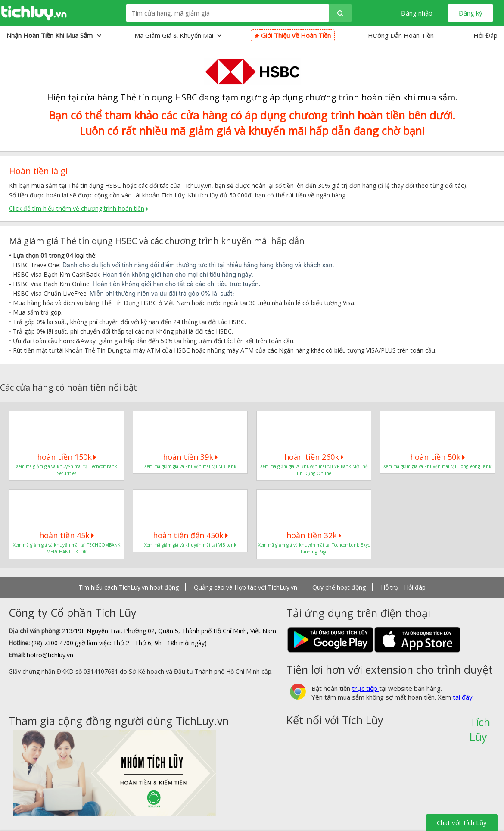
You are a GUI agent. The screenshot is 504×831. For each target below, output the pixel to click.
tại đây (463, 697)
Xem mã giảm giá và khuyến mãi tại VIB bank (190, 545)
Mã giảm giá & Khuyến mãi (178, 35)
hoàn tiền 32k (314, 535)
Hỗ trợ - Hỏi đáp (403, 587)
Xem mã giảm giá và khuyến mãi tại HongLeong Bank (437, 466)
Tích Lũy (480, 725)
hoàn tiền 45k (67, 535)
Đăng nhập (417, 13)
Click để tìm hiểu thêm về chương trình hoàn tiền (77, 208)
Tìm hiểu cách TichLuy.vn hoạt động (129, 587)
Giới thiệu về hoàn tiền (293, 35)
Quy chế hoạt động (339, 587)
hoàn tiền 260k (314, 457)
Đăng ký (471, 13)
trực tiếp (366, 688)
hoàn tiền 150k (67, 457)
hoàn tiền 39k (190, 457)
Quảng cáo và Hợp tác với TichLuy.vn (246, 587)
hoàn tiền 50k (437, 457)
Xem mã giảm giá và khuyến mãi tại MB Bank (190, 466)
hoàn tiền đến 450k (190, 535)
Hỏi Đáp (485, 35)
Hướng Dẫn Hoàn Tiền (401, 35)
